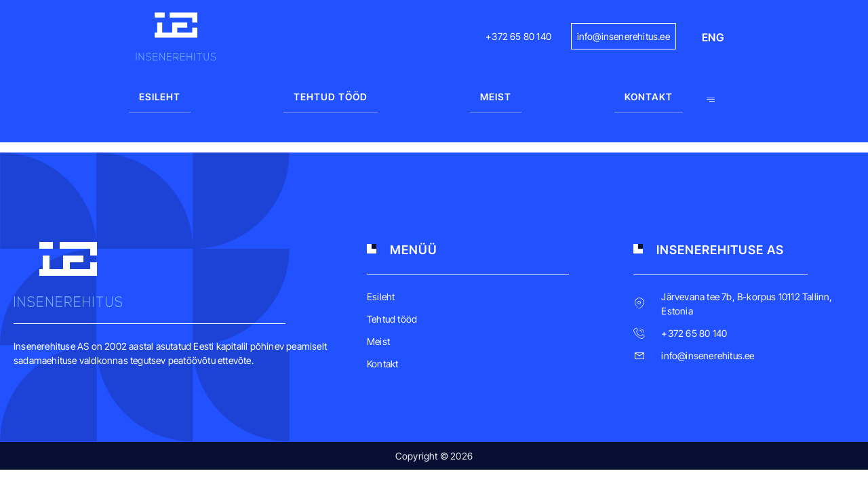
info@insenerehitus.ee (624, 36)
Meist (496, 97)
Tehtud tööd (331, 97)
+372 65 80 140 (518, 36)
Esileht (160, 97)
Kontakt (649, 97)
